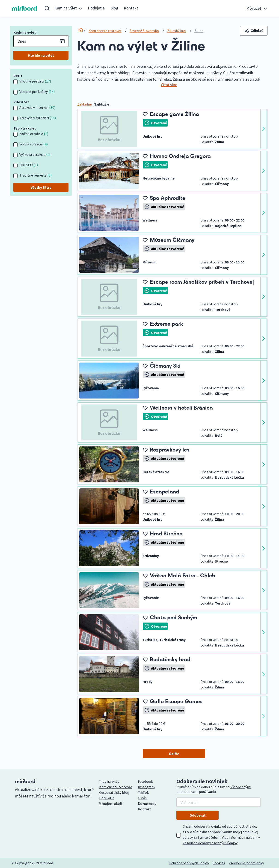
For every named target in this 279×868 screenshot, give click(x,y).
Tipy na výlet (109, 781)
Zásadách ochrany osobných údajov (210, 843)
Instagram (146, 787)
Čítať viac (169, 85)
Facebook (145, 781)
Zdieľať (254, 31)
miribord (25, 8)
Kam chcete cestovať (105, 31)
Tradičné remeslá (36, 175)
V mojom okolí (111, 803)
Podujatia (96, 8)
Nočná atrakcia (34, 134)
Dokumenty (147, 803)
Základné (85, 104)
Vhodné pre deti (35, 81)
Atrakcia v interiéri (37, 107)
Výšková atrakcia (35, 154)
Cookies (219, 863)
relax (167, 79)
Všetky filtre (41, 187)
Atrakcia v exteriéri (38, 118)
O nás (142, 798)
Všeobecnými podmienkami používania (214, 789)
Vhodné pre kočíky (37, 92)
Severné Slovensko (144, 31)
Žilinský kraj (177, 31)
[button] (68, 8)
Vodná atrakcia (34, 144)
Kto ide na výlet (41, 55)
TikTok (143, 792)
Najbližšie (101, 104)
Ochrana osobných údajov (189, 863)
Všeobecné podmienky (246, 863)
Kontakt (131, 8)
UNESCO (29, 165)
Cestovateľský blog (114, 792)
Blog (114, 8)
